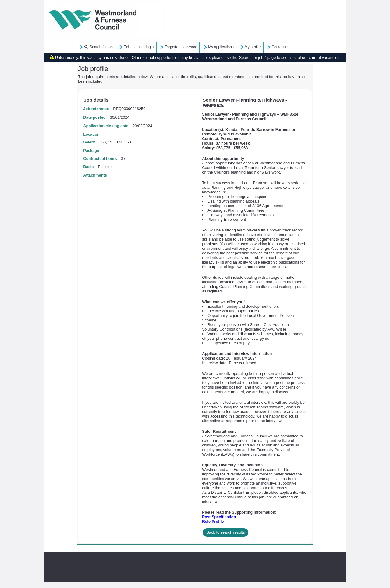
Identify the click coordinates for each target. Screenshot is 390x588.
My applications (221, 47)
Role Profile (213, 521)
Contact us (280, 47)
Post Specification (219, 517)
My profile (253, 47)
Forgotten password (181, 47)
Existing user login (139, 47)
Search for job (98, 47)
